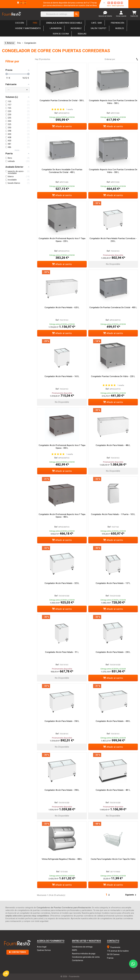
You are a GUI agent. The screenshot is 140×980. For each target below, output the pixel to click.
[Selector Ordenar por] (129, 59)
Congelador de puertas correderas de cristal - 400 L (113, 307)
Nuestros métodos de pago (84, 954)
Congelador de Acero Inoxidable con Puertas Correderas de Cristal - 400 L (62, 171)
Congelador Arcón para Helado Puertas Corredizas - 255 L (113, 240)
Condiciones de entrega (82, 947)
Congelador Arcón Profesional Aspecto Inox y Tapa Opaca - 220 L (62, 240)
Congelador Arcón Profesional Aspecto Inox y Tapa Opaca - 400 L (62, 516)
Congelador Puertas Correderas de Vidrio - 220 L (113, 376)
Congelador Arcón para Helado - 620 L (62, 307)
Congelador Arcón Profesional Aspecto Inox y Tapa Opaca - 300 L (62, 447)
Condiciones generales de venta (86, 957)
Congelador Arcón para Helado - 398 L (62, 790)
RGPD (75, 950)
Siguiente (131, 895)
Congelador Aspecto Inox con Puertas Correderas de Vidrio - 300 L (113, 171)
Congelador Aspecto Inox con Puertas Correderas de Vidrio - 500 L (113, 102)
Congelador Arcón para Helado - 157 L (113, 583)
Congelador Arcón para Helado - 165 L (62, 376)
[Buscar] (60, 14)
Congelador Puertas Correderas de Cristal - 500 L (62, 100)
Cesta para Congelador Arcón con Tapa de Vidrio (113, 859)
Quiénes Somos (44, 950)
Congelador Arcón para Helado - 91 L (62, 652)
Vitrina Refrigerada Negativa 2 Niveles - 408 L (62, 859)
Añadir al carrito (62, 126)
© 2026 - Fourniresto (70, 976)
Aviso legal (42, 947)
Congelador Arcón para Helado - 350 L (62, 721)
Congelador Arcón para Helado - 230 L (113, 652)
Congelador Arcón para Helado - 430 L (113, 721)
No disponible (113, 264)
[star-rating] (115, 3)
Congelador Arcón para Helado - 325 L (62, 583)
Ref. (56, 113)
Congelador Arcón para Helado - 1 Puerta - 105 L (113, 514)
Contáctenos (18, 952)
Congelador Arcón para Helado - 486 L (113, 445)
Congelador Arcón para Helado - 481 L (113, 790)
